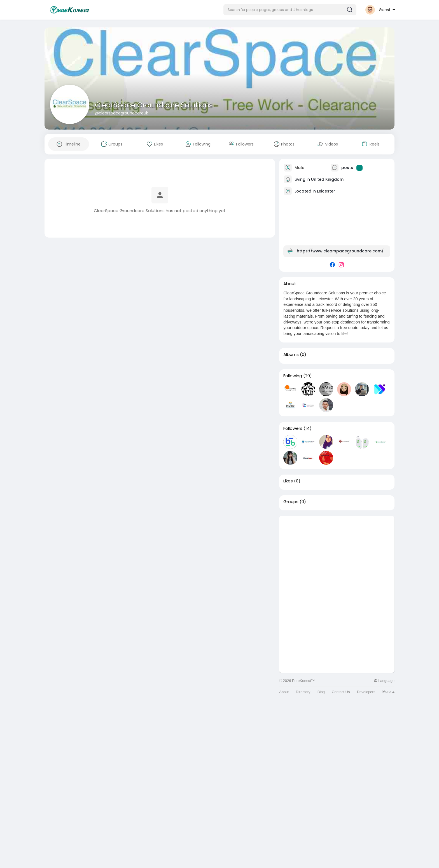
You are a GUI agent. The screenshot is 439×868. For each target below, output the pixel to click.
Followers (293, 428)
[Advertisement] (337, 555)
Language (384, 681)
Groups (291, 502)
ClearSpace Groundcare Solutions (154, 105)
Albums (291, 355)
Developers (366, 692)
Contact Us (341, 692)
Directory (303, 692)
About (284, 692)
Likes (288, 481)
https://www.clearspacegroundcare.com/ (340, 251)
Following (293, 376)
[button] (290, 10)
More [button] (388, 692)
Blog (321, 692)
